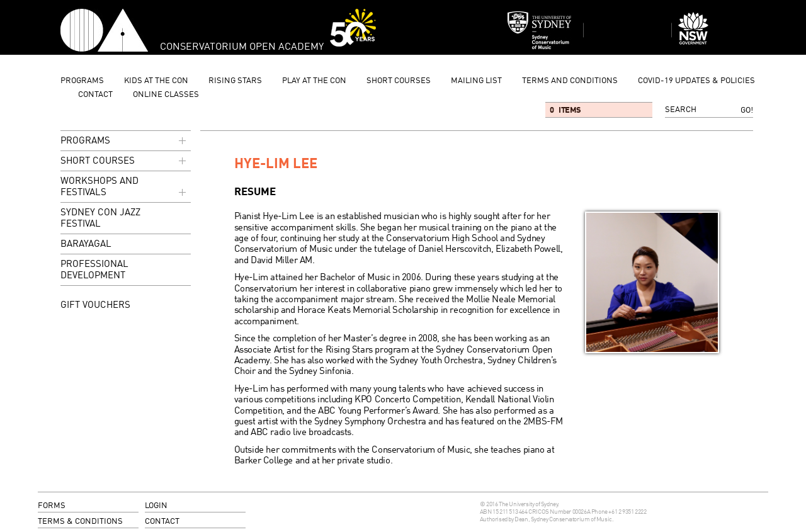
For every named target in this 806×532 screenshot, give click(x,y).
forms (52, 506)
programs (82, 81)
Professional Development (94, 270)
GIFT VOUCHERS (95, 305)
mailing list (476, 81)
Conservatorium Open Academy (104, 30)
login (156, 506)
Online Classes (166, 95)
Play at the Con (314, 81)
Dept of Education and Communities (715, 30)
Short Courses (399, 81)
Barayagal (86, 245)
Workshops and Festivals (125, 188)
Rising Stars (235, 81)
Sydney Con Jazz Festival (100, 219)
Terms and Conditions (570, 81)
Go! (747, 110)
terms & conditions (80, 522)
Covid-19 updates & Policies (696, 81)
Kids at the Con (156, 81)
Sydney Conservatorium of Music (540, 30)
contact (95, 95)
